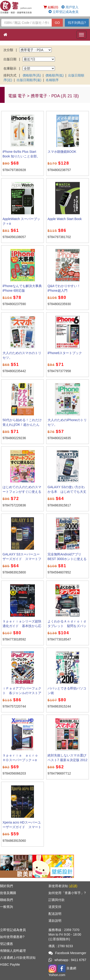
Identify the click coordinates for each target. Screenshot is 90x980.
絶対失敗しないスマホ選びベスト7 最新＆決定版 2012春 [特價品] (67, 760)
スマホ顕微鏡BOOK (62, 152)
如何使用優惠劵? (12, 937)
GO (57, 23)
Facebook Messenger (67, 953)
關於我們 (6, 886)
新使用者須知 (63, 886)
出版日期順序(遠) (29, 80)
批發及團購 (8, 893)
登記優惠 (6, 944)
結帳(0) (51, 7)
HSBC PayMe (10, 965)
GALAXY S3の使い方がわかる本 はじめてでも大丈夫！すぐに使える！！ (67, 492)
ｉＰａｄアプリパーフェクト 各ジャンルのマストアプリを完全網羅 (22, 693)
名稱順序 (52, 80)
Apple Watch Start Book (65, 219)
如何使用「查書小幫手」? (67, 893)
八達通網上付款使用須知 (18, 958)
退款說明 (55, 921)
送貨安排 (55, 907)
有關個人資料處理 (13, 951)
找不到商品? (77, 23)
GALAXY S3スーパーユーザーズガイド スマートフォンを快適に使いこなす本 (22, 559)
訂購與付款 (57, 900)
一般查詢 (6, 907)
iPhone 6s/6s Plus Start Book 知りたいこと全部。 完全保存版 (23, 156)
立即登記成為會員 (63, 12)
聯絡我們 (6, 900)
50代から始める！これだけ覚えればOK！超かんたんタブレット (22, 425)
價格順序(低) (55, 75)
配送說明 (55, 914)
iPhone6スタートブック (65, 353)
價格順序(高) (32, 75)
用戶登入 (70, 7)
